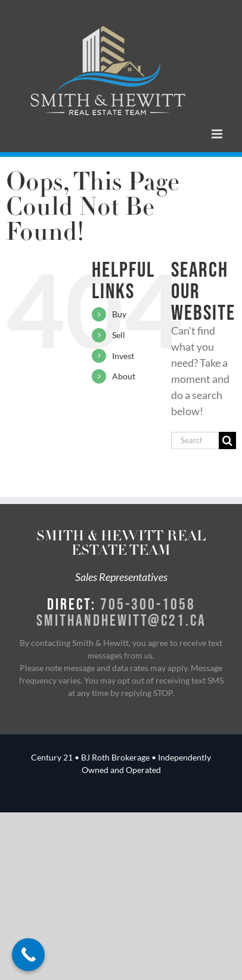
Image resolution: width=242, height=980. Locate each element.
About (124, 376)
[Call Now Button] (28, 955)
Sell (119, 335)
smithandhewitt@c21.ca (121, 620)
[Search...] (195, 440)
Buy (119, 314)
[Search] (227, 440)
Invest (123, 356)
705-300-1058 (148, 604)
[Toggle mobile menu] (218, 134)
